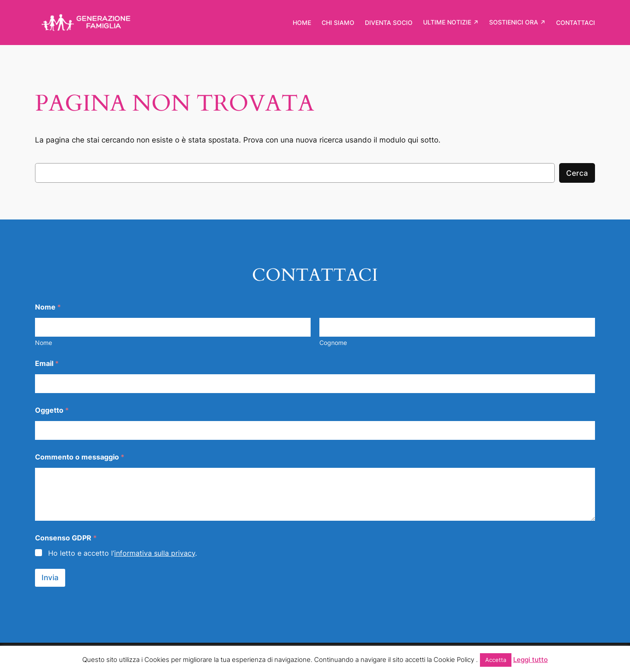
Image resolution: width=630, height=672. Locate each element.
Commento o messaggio (80, 457)
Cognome (333, 343)
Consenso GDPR (66, 538)
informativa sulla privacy (155, 553)
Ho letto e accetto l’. (122, 553)
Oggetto (52, 410)
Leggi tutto (530, 660)
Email (47, 364)
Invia (50, 578)
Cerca (577, 173)
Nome (44, 343)
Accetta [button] (496, 660)
